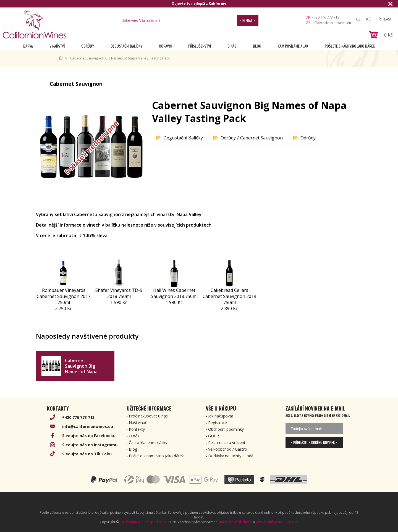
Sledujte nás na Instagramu (90, 445)
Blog (257, 46)
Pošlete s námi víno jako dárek (350, 46)
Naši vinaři (138, 423)
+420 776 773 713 (326, 17)
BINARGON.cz (288, 522)
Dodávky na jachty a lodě (231, 456)
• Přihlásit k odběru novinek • (314, 442)
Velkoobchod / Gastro (228, 449)
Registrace (218, 423)
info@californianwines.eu (331, 23)
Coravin (165, 46)
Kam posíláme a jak (293, 46)
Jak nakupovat (221, 416)
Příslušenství (200, 46)
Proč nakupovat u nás (148, 416)
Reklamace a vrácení (227, 443)
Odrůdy (88, 46)
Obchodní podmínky (226, 429)
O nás (232, 46)
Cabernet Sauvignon (261, 138)
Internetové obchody (236, 522)
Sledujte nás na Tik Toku (87, 454)
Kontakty (137, 429)
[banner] (35, 24)
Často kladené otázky (148, 443)
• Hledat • (248, 20)
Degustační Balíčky (126, 46)
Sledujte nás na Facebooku (89, 436)
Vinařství (57, 46)
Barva (28, 46)
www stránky (265, 522)
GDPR (214, 436)
